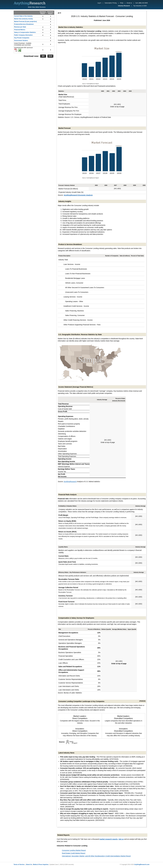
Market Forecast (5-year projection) (25, 22)
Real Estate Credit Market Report (74, 853)
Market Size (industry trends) (23, 19)
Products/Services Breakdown (24, 24)
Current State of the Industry (23, 16)
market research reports (109, 839)
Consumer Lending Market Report (74, 850)
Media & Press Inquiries (41, 864)
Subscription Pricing (111, 3)
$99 (43, 56)
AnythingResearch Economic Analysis (78, 195)
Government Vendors (21, 41)
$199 (50, 56)
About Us (29, 864)
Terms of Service (19, 864)
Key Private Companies (22, 38)
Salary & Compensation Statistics (25, 32)
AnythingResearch (70, 482)
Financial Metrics (20, 30)
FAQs (122, 3)
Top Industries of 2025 (140, 6)
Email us (129, 3)
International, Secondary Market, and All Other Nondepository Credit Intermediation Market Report (96, 856)
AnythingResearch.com (142, 864)
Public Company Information (23, 35)
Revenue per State (20, 27)
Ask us (121, 839)
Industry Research (124, 6)
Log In (99, 3)
